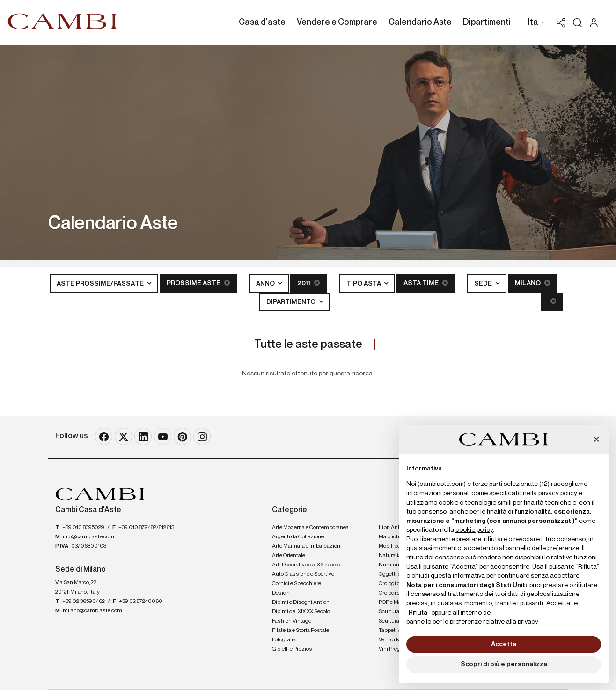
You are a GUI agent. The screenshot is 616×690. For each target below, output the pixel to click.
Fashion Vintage (292, 621)
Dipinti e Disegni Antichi (301, 602)
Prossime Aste (198, 283)
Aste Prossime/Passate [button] (101, 284)
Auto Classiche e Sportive (303, 574)
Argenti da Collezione (298, 537)
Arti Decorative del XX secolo (306, 565)
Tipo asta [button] (364, 284)
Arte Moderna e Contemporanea (310, 528)
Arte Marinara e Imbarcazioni (307, 546)
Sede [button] (484, 284)
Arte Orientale (289, 556)
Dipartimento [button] (292, 302)
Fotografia (284, 640)
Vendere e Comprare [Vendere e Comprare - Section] (337, 22)
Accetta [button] (504, 644)
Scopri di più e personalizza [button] (504, 664)
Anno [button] (266, 284)
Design (281, 593)
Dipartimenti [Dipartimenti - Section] (487, 22)
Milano (532, 283)
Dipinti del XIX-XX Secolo (301, 612)
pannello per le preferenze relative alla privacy (472, 622)
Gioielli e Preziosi (293, 649)
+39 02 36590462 (84, 602)
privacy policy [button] (558, 493)
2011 (308, 283)
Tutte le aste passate (308, 345)
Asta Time (426, 283)
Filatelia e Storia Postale (301, 631)
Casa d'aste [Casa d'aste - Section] (262, 22)
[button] (533, 23)
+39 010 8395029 (83, 528)
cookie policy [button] (474, 530)
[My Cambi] (596, 23)
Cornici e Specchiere (297, 584)
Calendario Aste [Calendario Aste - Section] (420, 22)
